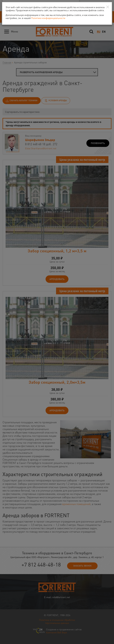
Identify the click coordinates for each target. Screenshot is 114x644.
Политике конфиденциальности (48, 18)
